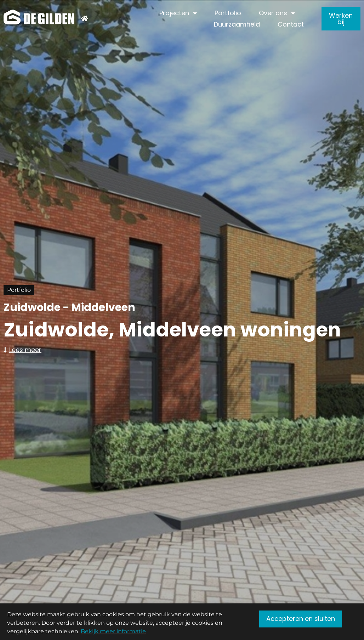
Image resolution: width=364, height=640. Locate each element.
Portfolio (228, 13)
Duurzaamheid (237, 24)
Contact (291, 24)
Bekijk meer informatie (113, 634)
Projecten (174, 13)
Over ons (273, 13)
